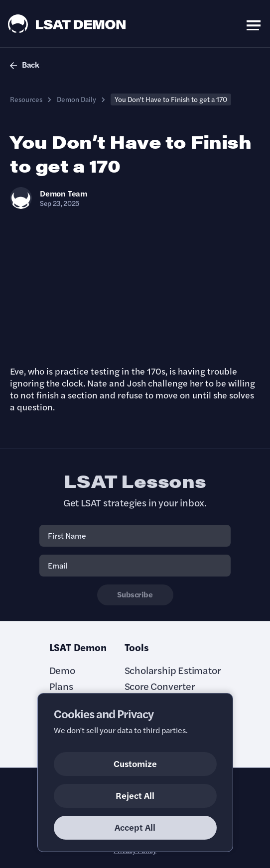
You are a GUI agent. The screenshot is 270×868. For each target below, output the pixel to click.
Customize (135, 763)
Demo (62, 670)
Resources (26, 99)
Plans (61, 686)
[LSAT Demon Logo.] (67, 24)
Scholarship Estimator (173, 670)
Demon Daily (76, 99)
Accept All (135, 827)
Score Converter (160, 686)
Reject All (135, 795)
